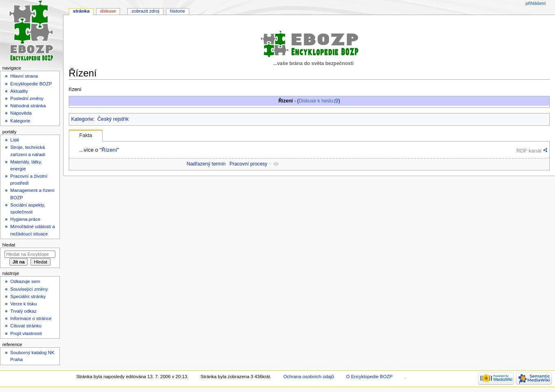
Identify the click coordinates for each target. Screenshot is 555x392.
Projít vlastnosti (26, 333)
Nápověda (21, 113)
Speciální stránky (28, 296)
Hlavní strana (24, 76)
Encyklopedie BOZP (31, 84)
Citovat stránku (26, 326)
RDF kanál (529, 151)
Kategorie (82, 119)
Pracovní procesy (248, 164)
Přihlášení (535, 3)
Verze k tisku (23, 304)
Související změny (29, 289)
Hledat (9, 245)
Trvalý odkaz (23, 311)
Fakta (86, 135)
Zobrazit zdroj (146, 11)
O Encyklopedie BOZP (369, 377)
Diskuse (108, 11)
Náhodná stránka (28, 106)
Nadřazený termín (206, 164)
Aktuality (19, 91)
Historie (178, 11)
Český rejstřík (113, 119)
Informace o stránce (31, 318)
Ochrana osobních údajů (308, 377)
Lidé (15, 140)
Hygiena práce (25, 219)
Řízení (109, 150)
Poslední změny (27, 98)
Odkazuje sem (25, 281)
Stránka (81, 11)
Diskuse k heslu (316, 101)
